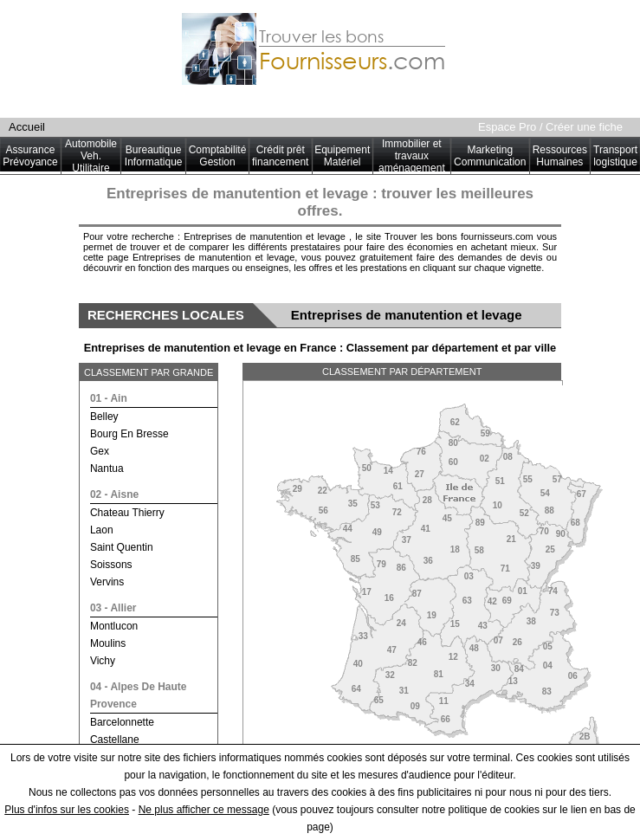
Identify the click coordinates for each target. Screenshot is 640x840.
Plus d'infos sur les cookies (67, 810)
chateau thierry (127, 513)
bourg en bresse (129, 434)
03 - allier (113, 608)
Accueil (27, 127)
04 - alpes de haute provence (139, 695)
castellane (115, 740)
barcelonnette (122, 722)
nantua (107, 468)
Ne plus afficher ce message (204, 810)
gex (100, 451)
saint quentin (122, 547)
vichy (103, 661)
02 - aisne (114, 494)
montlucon (114, 626)
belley (104, 417)
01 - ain (109, 398)
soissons (111, 565)
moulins (108, 643)
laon (102, 530)
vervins (107, 582)
